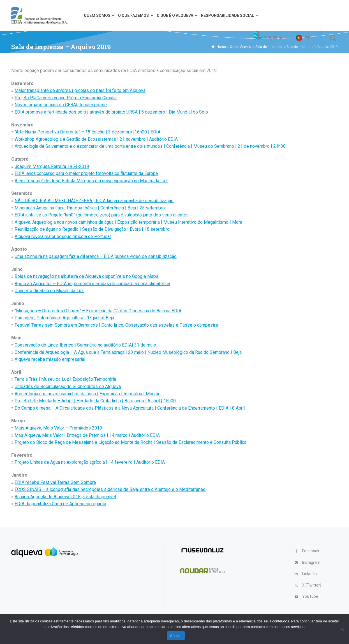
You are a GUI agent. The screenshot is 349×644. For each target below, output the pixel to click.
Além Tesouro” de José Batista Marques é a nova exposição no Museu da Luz (91, 181)
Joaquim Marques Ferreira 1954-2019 (52, 166)
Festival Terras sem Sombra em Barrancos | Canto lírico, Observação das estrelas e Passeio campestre (116, 325)
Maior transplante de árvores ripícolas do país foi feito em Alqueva (80, 90)
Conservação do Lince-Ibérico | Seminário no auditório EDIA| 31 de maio (85, 345)
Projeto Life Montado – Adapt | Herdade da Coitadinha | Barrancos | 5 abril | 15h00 (95, 401)
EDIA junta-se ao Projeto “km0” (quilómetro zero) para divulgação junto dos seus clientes (102, 215)
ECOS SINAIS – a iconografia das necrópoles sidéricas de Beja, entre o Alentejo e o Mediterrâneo (110, 489)
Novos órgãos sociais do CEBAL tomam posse (61, 105)
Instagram (311, 562)
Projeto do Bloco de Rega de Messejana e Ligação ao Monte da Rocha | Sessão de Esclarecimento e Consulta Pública (130, 442)
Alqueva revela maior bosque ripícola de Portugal (63, 236)
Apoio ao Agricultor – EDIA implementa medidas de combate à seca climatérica (92, 284)
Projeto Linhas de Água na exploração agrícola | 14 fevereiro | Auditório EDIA (90, 462)
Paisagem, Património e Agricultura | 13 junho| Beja (64, 318)
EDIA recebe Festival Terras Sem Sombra (55, 482)
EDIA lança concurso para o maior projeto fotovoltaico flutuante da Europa (86, 173)
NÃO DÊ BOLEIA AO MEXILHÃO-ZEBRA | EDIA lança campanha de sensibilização (94, 201)
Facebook (311, 551)
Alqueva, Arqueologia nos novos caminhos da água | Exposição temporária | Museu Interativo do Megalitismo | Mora (128, 222)
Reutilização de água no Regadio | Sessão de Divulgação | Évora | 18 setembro (92, 229)
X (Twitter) (312, 585)
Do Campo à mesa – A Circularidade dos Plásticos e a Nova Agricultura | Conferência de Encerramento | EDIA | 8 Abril (130, 408)
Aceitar (176, 636)
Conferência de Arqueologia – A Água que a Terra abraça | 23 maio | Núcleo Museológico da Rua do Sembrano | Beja (128, 352)
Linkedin (309, 574)
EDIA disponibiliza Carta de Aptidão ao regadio (60, 504)
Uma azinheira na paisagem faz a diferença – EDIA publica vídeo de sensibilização (96, 256)
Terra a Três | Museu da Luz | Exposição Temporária (65, 379)
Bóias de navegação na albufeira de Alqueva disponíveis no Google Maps (86, 276)
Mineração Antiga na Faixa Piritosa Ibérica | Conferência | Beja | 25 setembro (90, 208)
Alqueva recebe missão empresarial (50, 359)
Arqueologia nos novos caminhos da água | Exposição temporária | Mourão (88, 394)
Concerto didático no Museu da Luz (49, 291)
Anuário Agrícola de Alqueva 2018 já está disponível (65, 497)
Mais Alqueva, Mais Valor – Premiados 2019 (58, 428)
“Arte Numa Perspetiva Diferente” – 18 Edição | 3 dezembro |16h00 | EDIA (87, 132)
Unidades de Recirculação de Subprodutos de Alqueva (68, 386)
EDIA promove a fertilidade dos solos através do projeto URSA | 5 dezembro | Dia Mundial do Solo (111, 112)
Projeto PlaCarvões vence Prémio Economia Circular (66, 98)
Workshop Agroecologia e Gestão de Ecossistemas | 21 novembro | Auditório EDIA (96, 139)
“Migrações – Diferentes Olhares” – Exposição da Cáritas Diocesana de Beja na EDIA (98, 311)
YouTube (310, 596)
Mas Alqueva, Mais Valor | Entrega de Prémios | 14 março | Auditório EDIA (87, 435)
